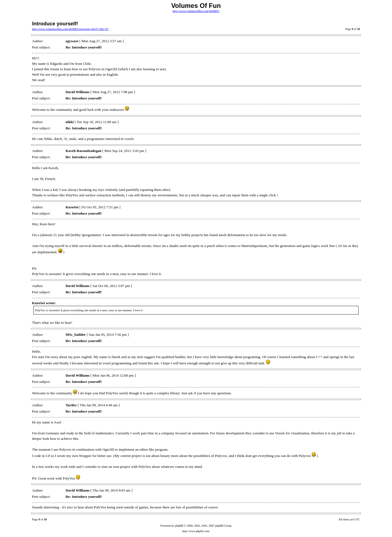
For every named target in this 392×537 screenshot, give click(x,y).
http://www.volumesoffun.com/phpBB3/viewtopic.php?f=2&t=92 (70, 29)
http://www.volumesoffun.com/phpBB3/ (196, 11)
